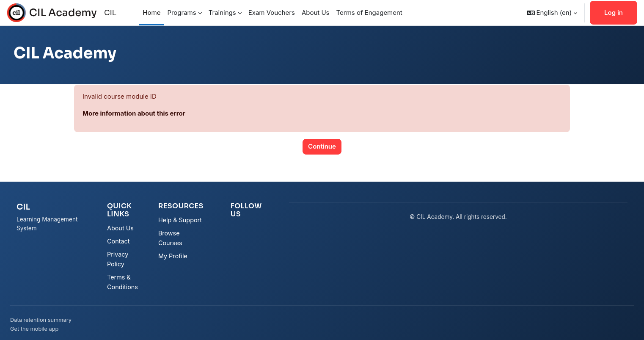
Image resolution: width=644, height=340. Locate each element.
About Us (120, 228)
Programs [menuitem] (182, 12)
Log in (614, 12)
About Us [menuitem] (316, 12)
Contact (118, 241)
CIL (110, 12)
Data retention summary (41, 320)
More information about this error (134, 113)
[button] (552, 13)
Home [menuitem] (151, 12)
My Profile (173, 256)
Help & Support (180, 220)
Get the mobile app (34, 329)
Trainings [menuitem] (222, 12)
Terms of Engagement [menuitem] (369, 12)
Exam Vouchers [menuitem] (272, 12)
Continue (322, 146)
